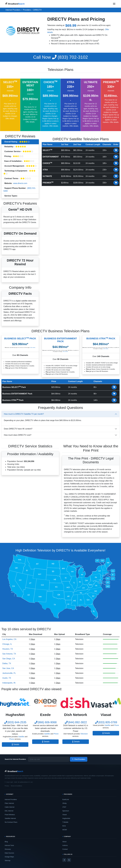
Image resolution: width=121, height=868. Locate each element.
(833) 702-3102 (61, 57)
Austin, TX (7, 678)
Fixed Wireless (10, 815)
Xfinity (64, 803)
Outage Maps (9, 857)
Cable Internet (10, 807)
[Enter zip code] (49, 759)
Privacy (7, 786)
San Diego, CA (9, 659)
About (64, 842)
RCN (64, 826)
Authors (65, 845)
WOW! (65, 830)
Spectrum (66, 811)
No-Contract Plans (11, 822)
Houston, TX (8, 649)
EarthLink (66, 799)
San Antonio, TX (9, 654)
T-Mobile (65, 822)
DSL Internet (9, 811)
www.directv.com (20, 183)
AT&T (64, 807)
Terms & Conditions (16, 786)
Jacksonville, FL (9, 673)
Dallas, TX (7, 663)
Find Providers (79, 759)
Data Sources (9, 853)
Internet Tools (9, 845)
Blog (6, 842)
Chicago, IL (7, 644)
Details (15, 744)
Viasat (65, 815)
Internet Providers (11, 799)
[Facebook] (64, 860)
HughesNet (66, 818)
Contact (65, 849)
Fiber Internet (9, 803)
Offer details (10, 119)
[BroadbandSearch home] (15, 4)
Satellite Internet (10, 818)
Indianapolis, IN (9, 683)
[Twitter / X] (69, 860)
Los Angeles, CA (9, 639)
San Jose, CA (8, 668)
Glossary (8, 849)
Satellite (21, 737)
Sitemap (8, 861)
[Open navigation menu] (114, 4)
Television (23, 196)
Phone (12, 739)
